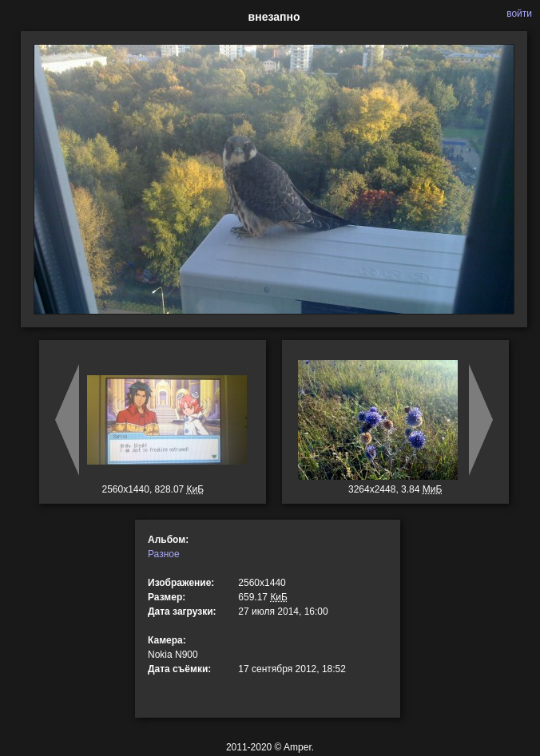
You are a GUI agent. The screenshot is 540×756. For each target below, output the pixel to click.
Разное (164, 554)
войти (519, 14)
